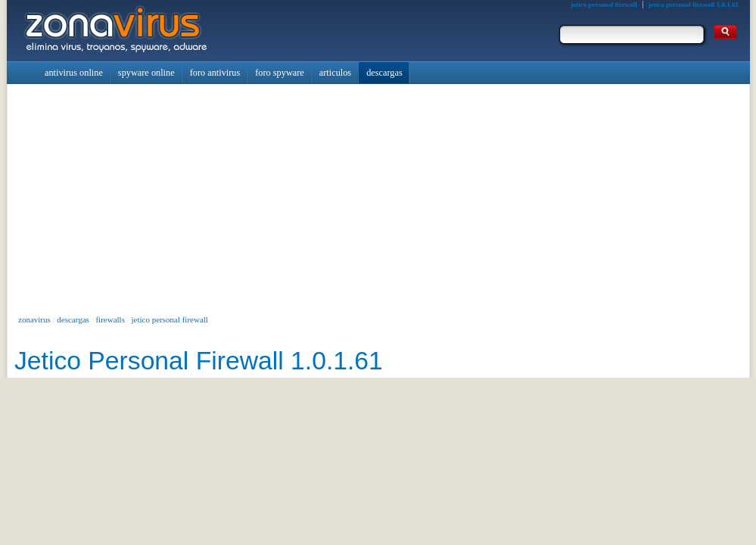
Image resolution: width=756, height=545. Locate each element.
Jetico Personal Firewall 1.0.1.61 (199, 361)
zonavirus (34, 319)
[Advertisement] (378, 198)
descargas (73, 319)
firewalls (110, 319)
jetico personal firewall (170, 319)
